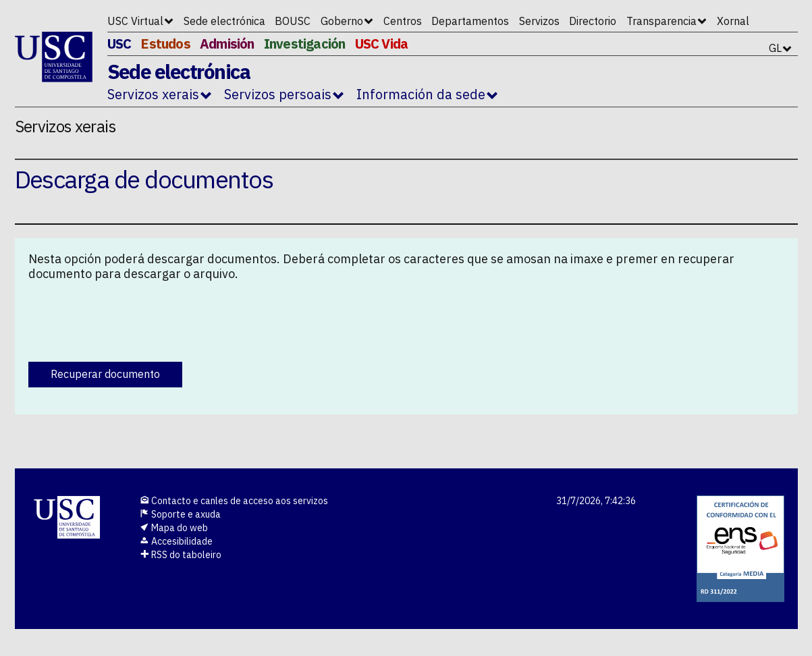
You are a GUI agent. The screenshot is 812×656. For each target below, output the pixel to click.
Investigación (305, 44)
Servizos (539, 21)
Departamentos (470, 21)
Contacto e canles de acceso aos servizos (234, 501)
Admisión (227, 44)
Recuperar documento (105, 374)
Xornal (733, 21)
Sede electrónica (224, 21)
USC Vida (382, 44)
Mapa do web (174, 528)
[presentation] (131, 318)
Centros (403, 21)
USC (119, 44)
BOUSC (293, 21)
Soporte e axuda (180, 514)
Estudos (165, 44)
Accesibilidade (176, 541)
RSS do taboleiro (181, 555)
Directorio (593, 21)
